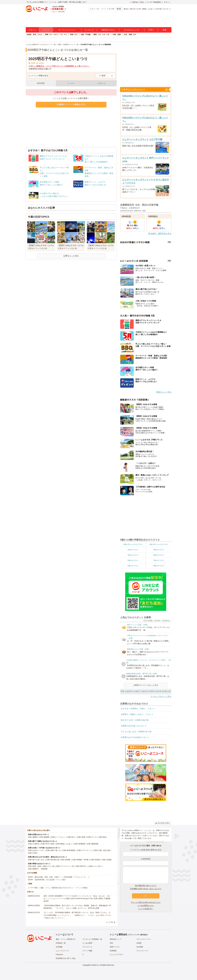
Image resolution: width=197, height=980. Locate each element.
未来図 (139, 943)
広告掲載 (59, 947)
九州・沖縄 (128, 34)
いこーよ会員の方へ (146, 909)
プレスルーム (87, 947)
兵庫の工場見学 (34, 844)
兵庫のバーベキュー (58, 837)
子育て (151, 30)
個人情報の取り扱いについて (146, 886)
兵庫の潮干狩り (81, 866)
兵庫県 (151, 691)
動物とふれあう (148, 9)
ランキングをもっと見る (161, 696)
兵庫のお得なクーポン (36, 850)
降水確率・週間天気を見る (160, 234)
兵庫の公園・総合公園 (102, 850)
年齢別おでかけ (108, 30)
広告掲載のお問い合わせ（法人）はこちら (146, 889)
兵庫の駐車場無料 (69, 850)
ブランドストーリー (144, 939)
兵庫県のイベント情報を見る (71, 105)
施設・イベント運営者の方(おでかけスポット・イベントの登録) (64, 888)
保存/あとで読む (137, 2)
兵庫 (108, 34)
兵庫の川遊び (33, 853)
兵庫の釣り (71, 837)
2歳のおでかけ (133, 550)
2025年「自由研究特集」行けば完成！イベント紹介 (47, 880)
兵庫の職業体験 (93, 844)
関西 (95, 34)
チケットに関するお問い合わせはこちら (146, 902)
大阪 (99, 34)
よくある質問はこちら (146, 906)
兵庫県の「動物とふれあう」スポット (137, 714)
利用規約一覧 (61, 943)
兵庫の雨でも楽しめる (36, 860)
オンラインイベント (67, 30)
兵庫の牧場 (81, 837)
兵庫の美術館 (95, 860)
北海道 (40, 34)
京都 (104, 34)
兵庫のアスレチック (84, 850)
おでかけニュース (132, 30)
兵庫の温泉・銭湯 (34, 866)
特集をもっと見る (164, 392)
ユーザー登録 (33, 888)
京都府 (136, 691)
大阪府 (144, 691)
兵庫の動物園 (44, 837)
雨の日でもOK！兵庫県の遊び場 (135, 720)
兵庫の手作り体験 (47, 844)
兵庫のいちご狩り (95, 866)
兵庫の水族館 (107, 860)
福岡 (134, 34)
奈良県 (159, 691)
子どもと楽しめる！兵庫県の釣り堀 (136, 732)
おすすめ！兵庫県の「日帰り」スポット (138, 709)
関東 (47, 34)
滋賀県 (129, 691)
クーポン (71, 83)
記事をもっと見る (71, 256)
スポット (32, 30)
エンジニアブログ (116, 955)
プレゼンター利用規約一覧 (92, 939)
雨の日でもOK (136, 9)
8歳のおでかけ (133, 566)
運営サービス (115, 947)
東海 (72, 34)
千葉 (61, 34)
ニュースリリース (62, 951)
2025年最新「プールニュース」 (75, 877)
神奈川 (56, 34)
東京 (51, 34)
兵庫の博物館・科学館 (80, 860)
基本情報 (41, 83)
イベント (46, 30)
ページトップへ (162, 823)
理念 (111, 943)
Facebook (59, 955)
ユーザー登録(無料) (154, 2)
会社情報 (140, 947)
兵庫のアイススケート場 (65, 866)
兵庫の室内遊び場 (52, 860)
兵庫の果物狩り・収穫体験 (38, 869)
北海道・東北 (31, 34)
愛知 (76, 34)
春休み (126, 9)
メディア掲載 (87, 951)
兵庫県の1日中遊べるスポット (134, 726)
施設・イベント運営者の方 (66, 939)
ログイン (167, 2)
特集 (165, 30)
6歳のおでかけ (133, 560)
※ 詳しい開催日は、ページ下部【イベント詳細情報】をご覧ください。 (59, 66)
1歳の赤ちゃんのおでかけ (159, 544)
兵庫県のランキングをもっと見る (146, 685)
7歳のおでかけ (159, 560)
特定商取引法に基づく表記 (66, 958)
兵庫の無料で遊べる (53, 850)
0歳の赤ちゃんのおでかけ (133, 544)
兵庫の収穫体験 (79, 844)
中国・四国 (117, 34)
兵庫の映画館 (66, 860)
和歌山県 (167, 691)
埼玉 (65, 34)
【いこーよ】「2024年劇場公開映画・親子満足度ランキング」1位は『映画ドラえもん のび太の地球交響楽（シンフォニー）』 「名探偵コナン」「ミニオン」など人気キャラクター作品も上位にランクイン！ (77, 915)
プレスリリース (142, 951)
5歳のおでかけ (159, 555)
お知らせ (102, 83)
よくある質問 (87, 943)
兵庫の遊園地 (33, 837)
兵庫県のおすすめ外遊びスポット (135, 737)
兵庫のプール (92, 837)
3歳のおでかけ (159, 550)
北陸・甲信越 (86, 34)
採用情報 (113, 951)
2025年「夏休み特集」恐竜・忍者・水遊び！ (44, 877)
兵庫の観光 (102, 837)
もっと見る (110, 922)
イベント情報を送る (38, 76)
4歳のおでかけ (133, 555)
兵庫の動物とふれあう (64, 844)
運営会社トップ (116, 939)
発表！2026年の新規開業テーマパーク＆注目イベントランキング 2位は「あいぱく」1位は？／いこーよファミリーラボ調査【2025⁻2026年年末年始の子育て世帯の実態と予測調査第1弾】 (77, 899)
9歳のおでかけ (159, 566)
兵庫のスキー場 (48, 866)
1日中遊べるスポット (164, 9)
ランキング (89, 30)
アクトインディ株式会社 (138, 935)
